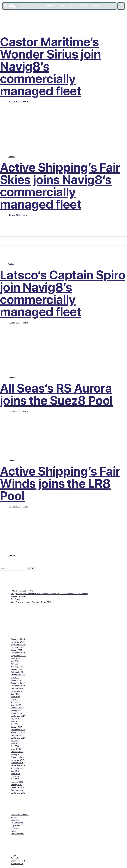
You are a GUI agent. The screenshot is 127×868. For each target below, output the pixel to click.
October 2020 (17, 735)
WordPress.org (17, 864)
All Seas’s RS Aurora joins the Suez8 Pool (56, 394)
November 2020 (18, 733)
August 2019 (16, 768)
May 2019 (15, 776)
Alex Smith (15, 599)
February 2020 (17, 752)
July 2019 (15, 771)
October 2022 (17, 688)
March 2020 (16, 749)
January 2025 (17, 650)
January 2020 (17, 754)
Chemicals (15, 828)
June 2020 (15, 743)
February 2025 (17, 647)
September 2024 (18, 656)
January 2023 (17, 680)
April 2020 (15, 746)
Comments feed (18, 861)
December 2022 (18, 683)
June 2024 (15, 658)
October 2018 (17, 790)
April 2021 (15, 724)
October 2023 (17, 672)
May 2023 (15, 678)
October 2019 (17, 763)
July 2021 (15, 719)
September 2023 (18, 675)
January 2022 (17, 710)
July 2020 (15, 741)
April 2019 (15, 779)
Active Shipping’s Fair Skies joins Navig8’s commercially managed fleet (60, 186)
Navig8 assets (17, 823)
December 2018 (18, 787)
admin (25, 102)
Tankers (12, 157)
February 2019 (17, 782)
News (13, 831)
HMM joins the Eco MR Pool (22, 591)
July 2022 (15, 694)
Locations (15, 820)
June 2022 (15, 697)
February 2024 (17, 667)
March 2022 (16, 705)
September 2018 (18, 793)
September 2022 (18, 691)
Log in (13, 855)
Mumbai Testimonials (20, 815)
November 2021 (18, 713)
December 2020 (18, 730)
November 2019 (18, 760)
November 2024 (18, 653)
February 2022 (17, 708)
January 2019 (16, 785)
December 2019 (18, 757)
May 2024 (15, 661)
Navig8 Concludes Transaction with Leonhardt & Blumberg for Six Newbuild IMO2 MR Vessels (49, 594)
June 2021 (15, 721)
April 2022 (15, 702)
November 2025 (18, 642)
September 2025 (18, 645)
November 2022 (18, 686)
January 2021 (16, 727)
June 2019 (15, 774)
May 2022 (15, 700)
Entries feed (16, 858)
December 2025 (18, 639)
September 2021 (18, 716)
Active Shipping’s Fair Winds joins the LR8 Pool (60, 483)
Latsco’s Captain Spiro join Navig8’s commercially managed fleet (63, 293)
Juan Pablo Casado (19, 596)
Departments (16, 825)
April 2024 (15, 664)
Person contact (17, 834)
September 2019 (18, 765)
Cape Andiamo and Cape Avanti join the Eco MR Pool (32, 602)
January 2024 (17, 669)
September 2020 (18, 738)
